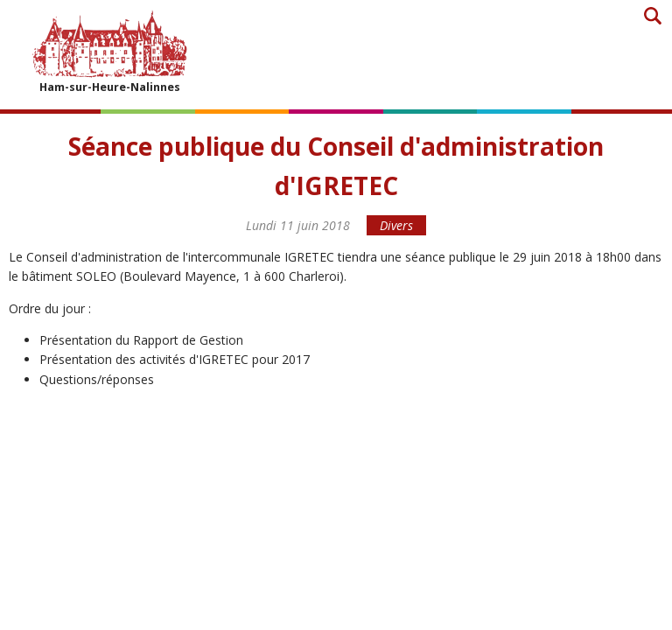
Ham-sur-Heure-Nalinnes (109, 51)
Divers (396, 225)
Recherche (652, 15)
